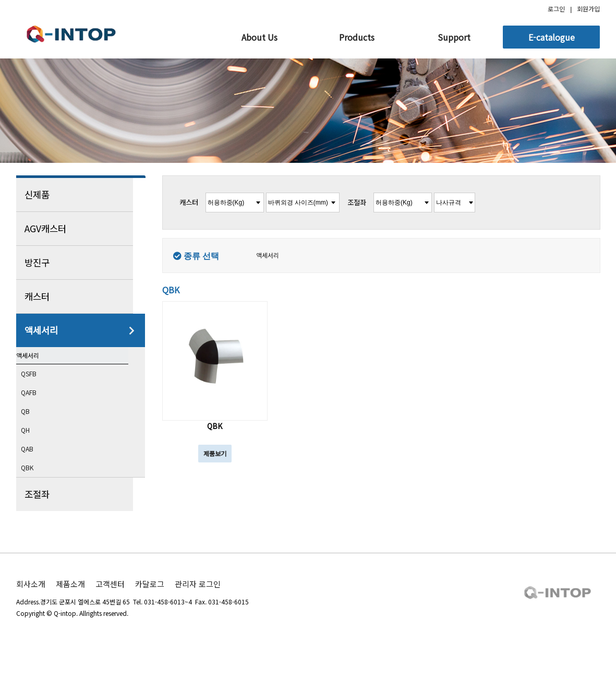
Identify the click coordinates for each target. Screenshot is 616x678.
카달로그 (150, 603)
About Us (259, 37)
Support (454, 37)
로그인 (556, 9)
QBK (37, 486)
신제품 (80, 195)
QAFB (39, 409)
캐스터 (80, 296)
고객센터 (110, 603)
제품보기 (215, 453)
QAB (37, 467)
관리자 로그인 (198, 603)
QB (34, 428)
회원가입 (588, 9)
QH (34, 447)
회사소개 (31, 603)
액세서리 (80, 330)
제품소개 (70, 603)
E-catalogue (552, 37)
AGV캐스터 (80, 229)
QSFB (39, 389)
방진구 (80, 263)
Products (357, 37)
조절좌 (80, 513)
